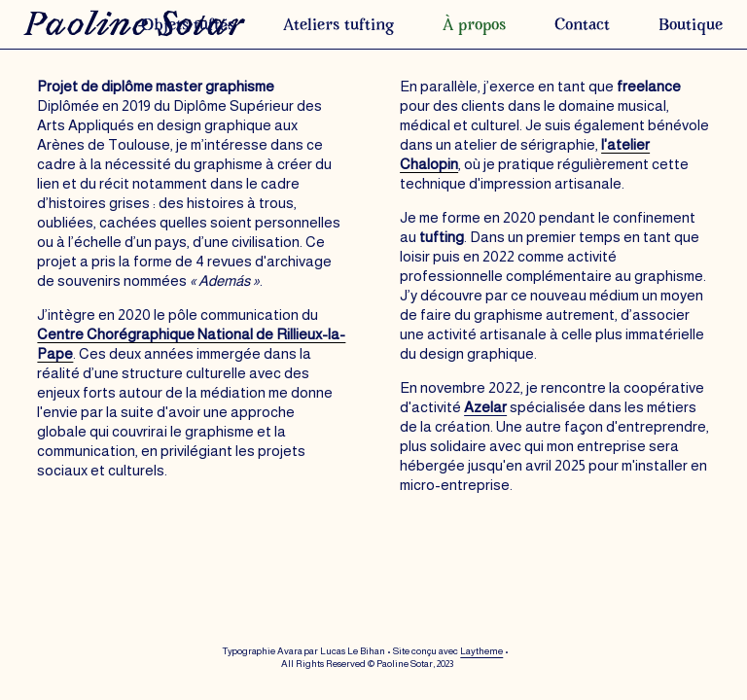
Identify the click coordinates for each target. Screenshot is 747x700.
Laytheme (481, 651)
